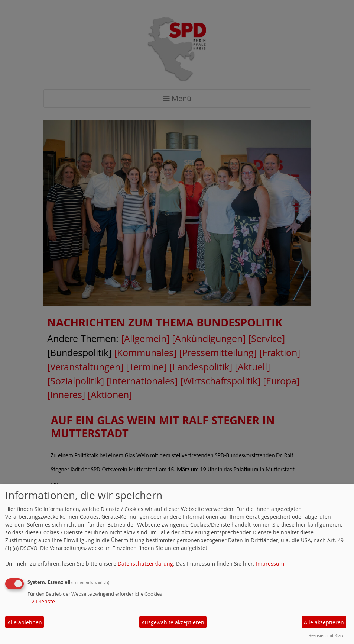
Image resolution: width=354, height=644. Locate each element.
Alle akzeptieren (324, 622)
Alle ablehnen (25, 622)
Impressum (270, 563)
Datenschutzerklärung (145, 563)
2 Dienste (41, 601)
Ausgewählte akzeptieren (173, 622)
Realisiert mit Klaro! (327, 635)
